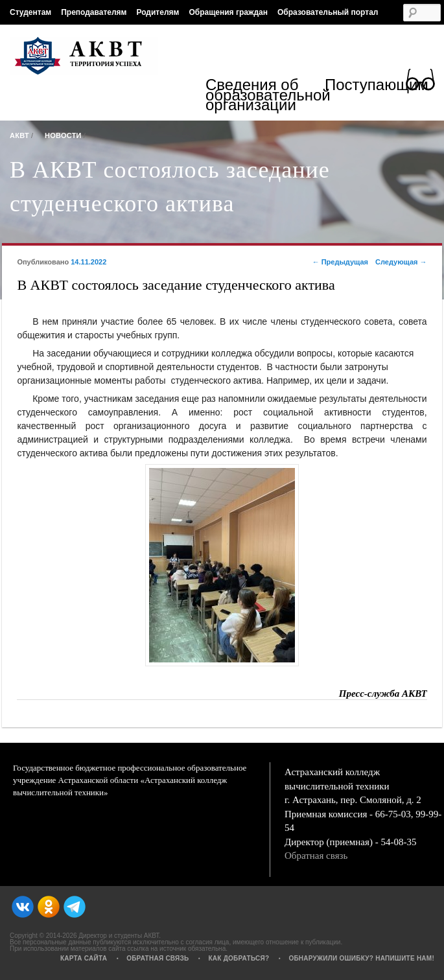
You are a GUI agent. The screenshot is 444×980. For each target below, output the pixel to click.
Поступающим (377, 87)
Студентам (30, 12)
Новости (63, 135)
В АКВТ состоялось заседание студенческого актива (170, 187)
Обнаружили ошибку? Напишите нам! (361, 958)
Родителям (158, 12)
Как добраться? (239, 958)
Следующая (401, 262)
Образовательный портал (328, 12)
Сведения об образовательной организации (265, 95)
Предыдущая (340, 262)
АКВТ (19, 135)
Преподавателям (94, 12)
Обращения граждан (228, 12)
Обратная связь (316, 856)
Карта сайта (84, 958)
